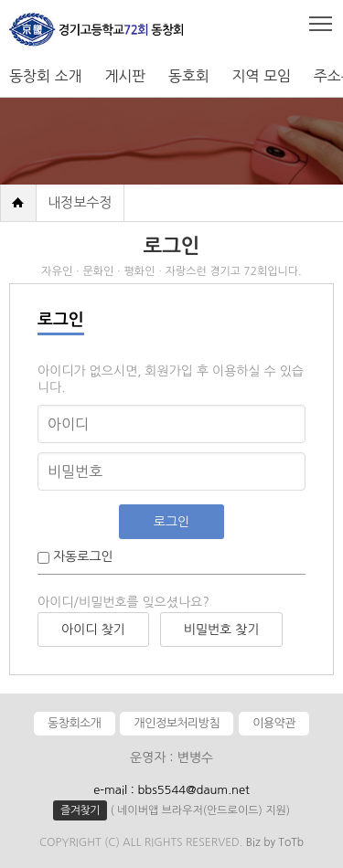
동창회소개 (75, 723)
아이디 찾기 (93, 630)
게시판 (125, 76)
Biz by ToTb (275, 842)
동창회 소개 (46, 76)
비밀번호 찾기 (222, 630)
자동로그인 (81, 556)
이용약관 (274, 723)
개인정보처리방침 (177, 723)
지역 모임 (261, 76)
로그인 (171, 522)
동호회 (189, 76)
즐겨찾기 (80, 810)
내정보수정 (80, 202)
